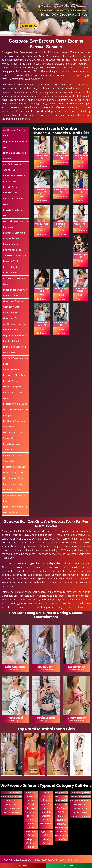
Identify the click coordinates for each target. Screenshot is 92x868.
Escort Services (12, 813)
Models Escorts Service (46, 796)
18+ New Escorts (81, 809)
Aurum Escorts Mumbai (64, 860)
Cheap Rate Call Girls (81, 800)
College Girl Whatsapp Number (31, 843)
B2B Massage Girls (81, 792)
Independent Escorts (12, 796)
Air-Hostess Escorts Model (31, 816)
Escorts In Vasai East (15, 467)
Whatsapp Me (69, 865)
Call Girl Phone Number (61, 816)
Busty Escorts (61, 792)
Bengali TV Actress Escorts (46, 816)
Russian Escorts (12, 809)
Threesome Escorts (81, 796)
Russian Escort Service (31, 804)
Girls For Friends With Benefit (61, 835)
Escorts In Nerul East (15, 404)
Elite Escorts (12, 805)
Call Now (23, 865)
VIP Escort (12, 800)
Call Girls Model (12, 792)
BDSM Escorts (81, 805)
